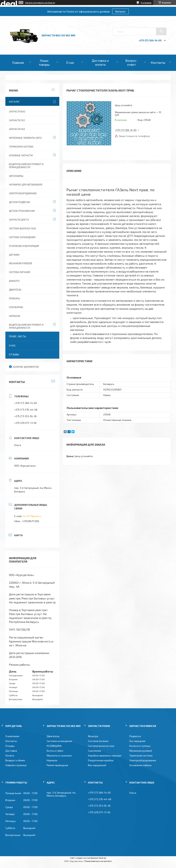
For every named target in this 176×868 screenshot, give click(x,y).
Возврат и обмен (15, 760)
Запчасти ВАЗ (17, 112)
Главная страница (16, 765)
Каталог (121, 11)
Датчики (14, 255)
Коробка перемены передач (105, 755)
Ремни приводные (57, 765)
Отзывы (14, 354)
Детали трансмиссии (22, 211)
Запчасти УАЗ (17, 129)
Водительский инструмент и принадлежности (26, 166)
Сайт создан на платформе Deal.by (88, 858)
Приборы (14, 298)
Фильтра (14, 281)
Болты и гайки (55, 751)
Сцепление (95, 751)
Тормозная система (21, 147)
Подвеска (135, 736)
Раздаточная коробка (101, 760)
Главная (18, 62)
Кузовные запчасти (21, 155)
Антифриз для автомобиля (26, 185)
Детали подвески (19, 202)
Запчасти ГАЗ (17, 120)
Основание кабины (140, 765)
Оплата (10, 755)
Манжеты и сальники (59, 755)
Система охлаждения (22, 237)
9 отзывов (146, 3)
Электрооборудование (23, 193)
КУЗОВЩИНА (54, 746)
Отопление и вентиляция (24, 246)
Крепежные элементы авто (25, 138)
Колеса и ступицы (140, 746)
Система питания (20, 272)
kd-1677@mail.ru (32, 516)
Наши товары (44, 62)
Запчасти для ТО (19, 220)
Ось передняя (137, 741)
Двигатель (15, 290)
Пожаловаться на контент (98, 861)
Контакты (158, 62)
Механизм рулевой (20, 263)
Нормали (15, 316)
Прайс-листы (18, 336)
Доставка (11, 751)
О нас (70, 62)
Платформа (16, 307)
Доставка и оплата (100, 62)
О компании (12, 736)
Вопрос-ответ (131, 62)
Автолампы (16, 176)
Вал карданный (97, 765)
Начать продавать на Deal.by (40, 3)
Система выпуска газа (23, 228)
